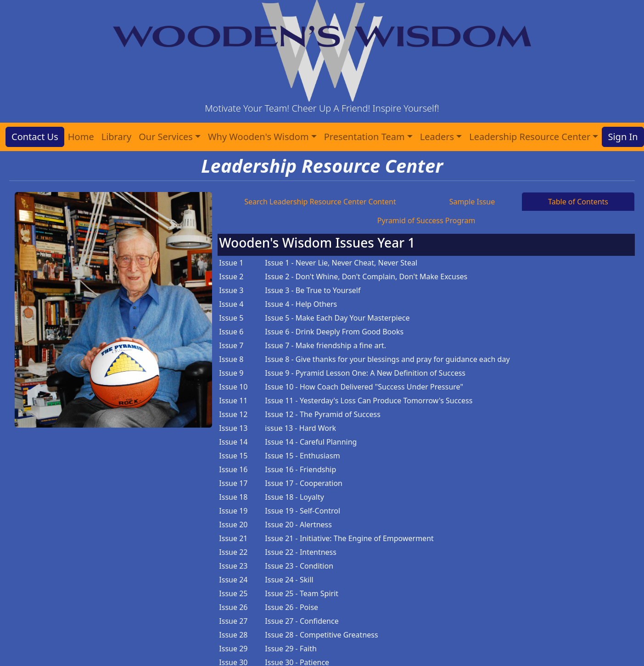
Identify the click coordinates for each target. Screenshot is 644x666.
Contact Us (35, 137)
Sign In (623, 137)
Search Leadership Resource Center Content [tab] (320, 202)
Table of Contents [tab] (578, 202)
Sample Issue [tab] (472, 202)
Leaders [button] (437, 137)
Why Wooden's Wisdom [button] (258, 137)
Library (116, 137)
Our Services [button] (166, 137)
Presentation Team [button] (364, 137)
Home (81, 137)
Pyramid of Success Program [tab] (426, 220)
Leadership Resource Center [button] (530, 137)
